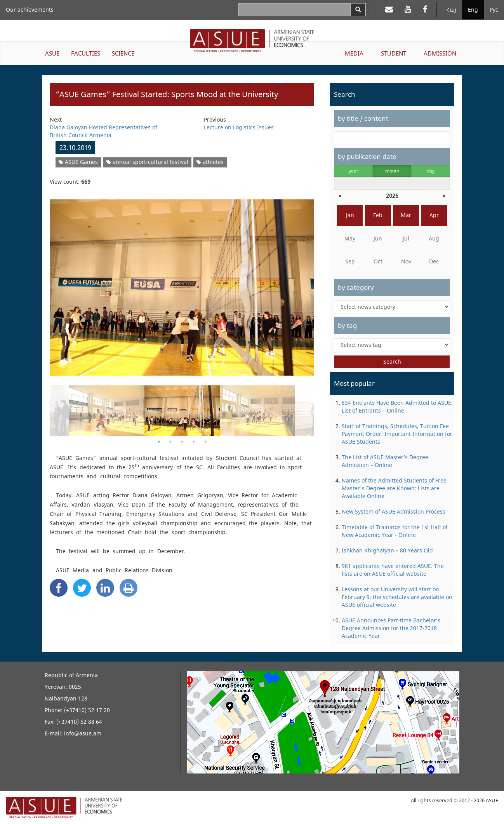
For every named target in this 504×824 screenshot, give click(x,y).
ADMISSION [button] (440, 53)
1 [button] (159, 442)
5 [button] (205, 442)
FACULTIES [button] (86, 53)
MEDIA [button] (354, 53)
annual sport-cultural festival (147, 162)
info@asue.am (83, 733)
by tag (347, 325)
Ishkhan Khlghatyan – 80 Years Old (387, 550)
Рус (494, 10)
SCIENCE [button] (123, 53)
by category (356, 287)
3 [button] (182, 442)
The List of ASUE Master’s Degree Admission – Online (385, 461)
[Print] (129, 588)
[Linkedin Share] (105, 588)
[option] (182, 283)
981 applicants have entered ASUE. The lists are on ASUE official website (393, 570)
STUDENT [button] (394, 53)
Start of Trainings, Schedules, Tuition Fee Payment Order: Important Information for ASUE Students (397, 434)
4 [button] (194, 442)
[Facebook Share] (59, 588)
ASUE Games (78, 162)
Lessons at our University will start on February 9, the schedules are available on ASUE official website (397, 597)
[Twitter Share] (82, 588)
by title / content (363, 118)
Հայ (451, 10)
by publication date (367, 156)
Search (392, 361)
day (431, 171)
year (354, 171)
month (392, 171)
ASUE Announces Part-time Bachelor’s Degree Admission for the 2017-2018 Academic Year (391, 628)
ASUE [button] (52, 53)
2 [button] (170, 442)
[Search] (358, 10)
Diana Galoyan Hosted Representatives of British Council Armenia (103, 131)
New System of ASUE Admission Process (394, 511)
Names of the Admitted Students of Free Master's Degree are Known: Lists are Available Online (394, 488)
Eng (473, 10)
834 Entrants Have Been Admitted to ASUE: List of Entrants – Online (397, 407)
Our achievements (30, 10)
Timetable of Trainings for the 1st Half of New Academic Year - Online (395, 531)
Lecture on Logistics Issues (239, 127)
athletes (210, 162)
